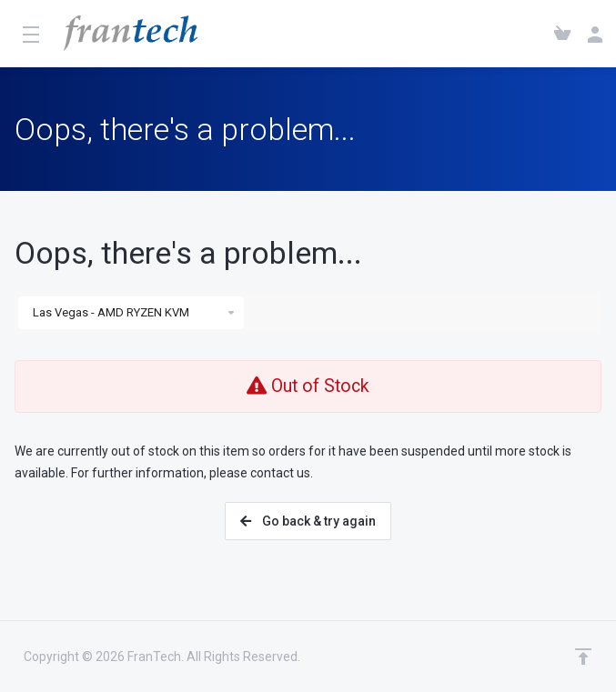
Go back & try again (308, 521)
